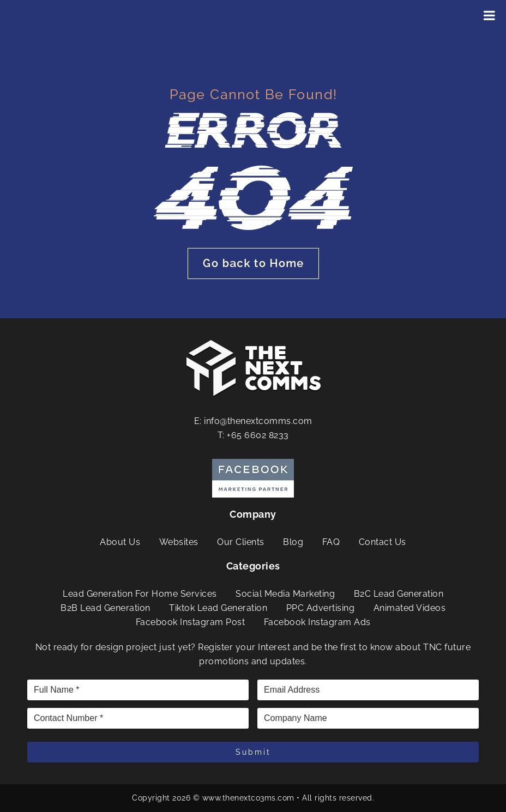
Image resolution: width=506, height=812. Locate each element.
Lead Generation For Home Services (140, 594)
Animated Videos (410, 608)
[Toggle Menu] (489, 15)
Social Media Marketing (285, 594)
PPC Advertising (321, 608)
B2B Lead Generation (106, 608)
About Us (120, 542)
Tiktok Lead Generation (218, 608)
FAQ (331, 542)
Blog (293, 542)
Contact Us (382, 542)
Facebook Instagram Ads (317, 622)
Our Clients (241, 542)
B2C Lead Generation (399, 594)
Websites (179, 542)
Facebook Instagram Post (191, 622)
